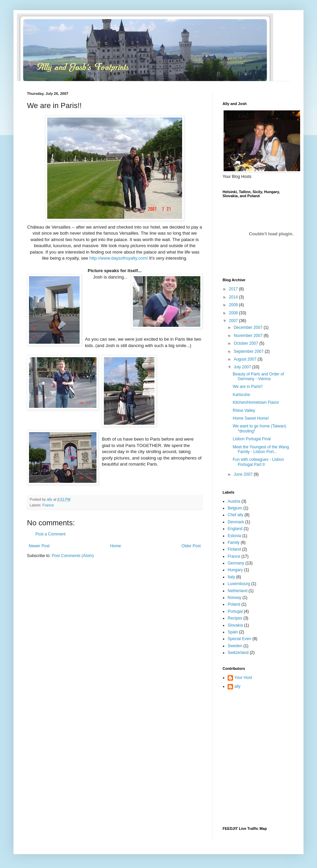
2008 (234, 313)
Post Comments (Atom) (73, 556)
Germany (236, 563)
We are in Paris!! (248, 387)
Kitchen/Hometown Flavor (256, 402)
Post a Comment (50, 534)
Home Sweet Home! (251, 418)
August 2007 (246, 359)
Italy (231, 577)
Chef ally (236, 515)
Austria (234, 501)
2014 (234, 297)
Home (116, 546)
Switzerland (238, 653)
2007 (234, 321)
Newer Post (39, 546)
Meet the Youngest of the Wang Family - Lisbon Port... (261, 449)
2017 (234, 289)
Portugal (235, 611)
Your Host (243, 678)
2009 (234, 305)
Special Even (239, 639)
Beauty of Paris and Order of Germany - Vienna (258, 376)
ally (237, 686)
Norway (235, 598)
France (48, 505)
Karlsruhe (241, 395)
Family (234, 543)
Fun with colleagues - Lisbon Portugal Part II (258, 462)
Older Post (191, 546)
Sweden (235, 646)
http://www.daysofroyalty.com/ (119, 258)
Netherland (238, 591)
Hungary (235, 570)
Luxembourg (239, 584)
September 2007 (249, 351)
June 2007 (244, 474)
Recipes (235, 618)
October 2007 (247, 343)
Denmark (236, 522)
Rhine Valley (244, 411)
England (235, 529)
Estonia (234, 536)
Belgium (235, 508)
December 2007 (249, 327)
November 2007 (249, 336)
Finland (234, 549)
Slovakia (235, 625)
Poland (234, 604)
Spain (233, 632)
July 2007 (243, 367)
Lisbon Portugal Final (252, 439)
